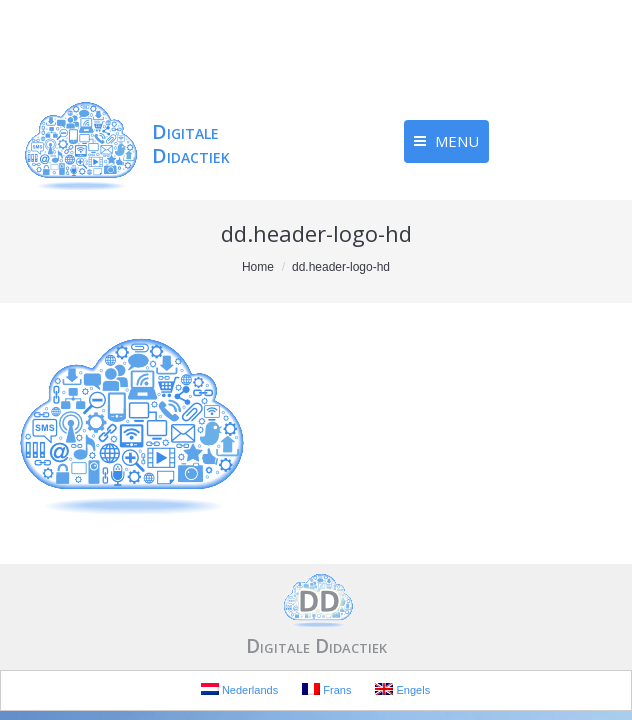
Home (258, 267)
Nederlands (239, 689)
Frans (326, 689)
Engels (402, 689)
